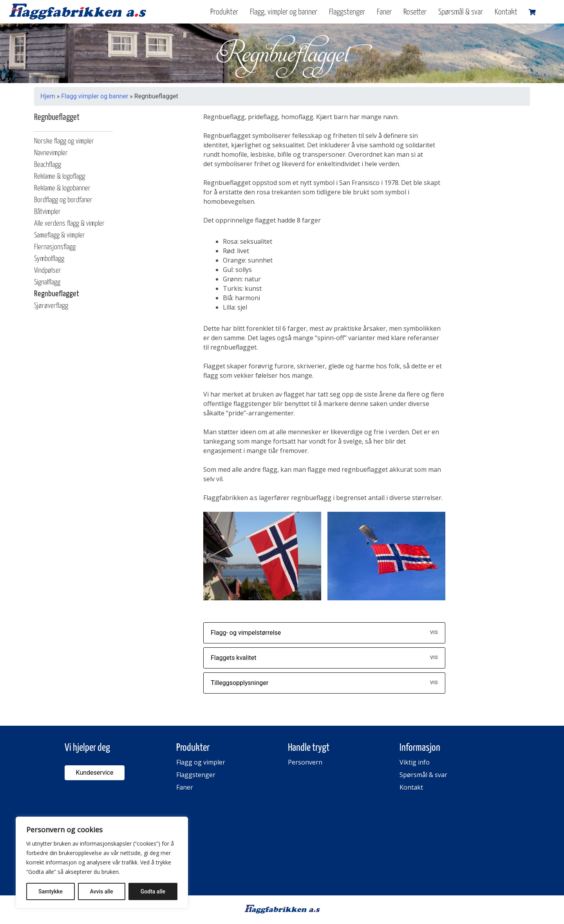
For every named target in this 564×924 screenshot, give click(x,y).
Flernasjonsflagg (55, 247)
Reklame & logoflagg (60, 177)
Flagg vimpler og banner (95, 96)
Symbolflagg (49, 259)
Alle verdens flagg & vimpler (69, 224)
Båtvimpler (47, 212)
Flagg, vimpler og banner (284, 12)
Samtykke (51, 891)
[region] (102, 862)
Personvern (305, 762)
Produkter (224, 12)
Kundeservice (95, 773)
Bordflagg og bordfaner (63, 200)
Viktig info (415, 762)
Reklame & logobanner (62, 188)
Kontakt (506, 12)
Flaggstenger (347, 12)
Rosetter (415, 12)
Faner (384, 12)
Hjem (48, 96)
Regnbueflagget (57, 294)
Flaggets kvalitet (234, 658)
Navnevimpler (51, 153)
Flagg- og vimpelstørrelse (246, 633)
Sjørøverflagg (51, 306)
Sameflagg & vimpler (60, 235)
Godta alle (153, 891)
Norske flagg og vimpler (64, 141)
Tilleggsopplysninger (240, 683)
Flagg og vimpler (201, 762)
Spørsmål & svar (461, 12)
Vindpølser (48, 271)
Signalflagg (47, 282)
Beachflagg (48, 165)
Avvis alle (102, 891)
